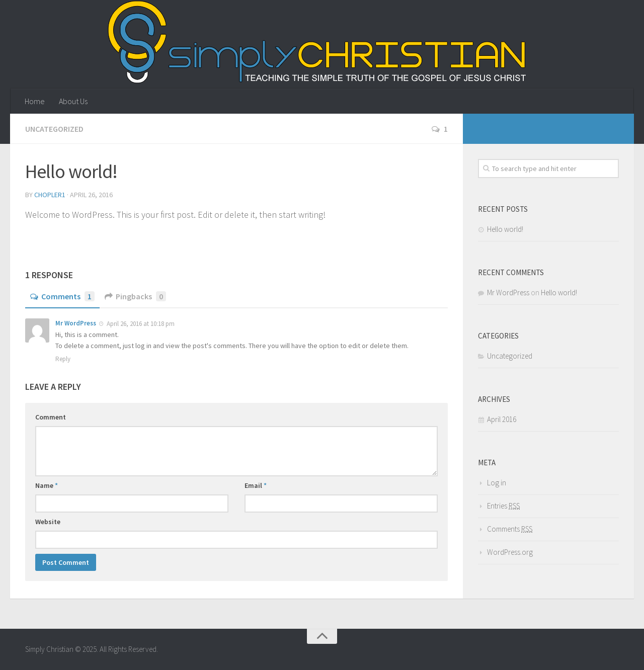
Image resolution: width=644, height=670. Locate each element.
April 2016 (502, 419)
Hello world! (505, 229)
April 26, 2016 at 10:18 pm (140, 324)
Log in (497, 483)
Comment (51, 417)
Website (48, 522)
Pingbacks (135, 296)
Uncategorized (54, 129)
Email (256, 485)
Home (35, 101)
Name (47, 485)
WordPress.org (510, 552)
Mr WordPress (76, 323)
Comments (62, 296)
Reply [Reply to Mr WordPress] (63, 359)
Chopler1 (50, 195)
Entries (503, 506)
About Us (73, 101)
